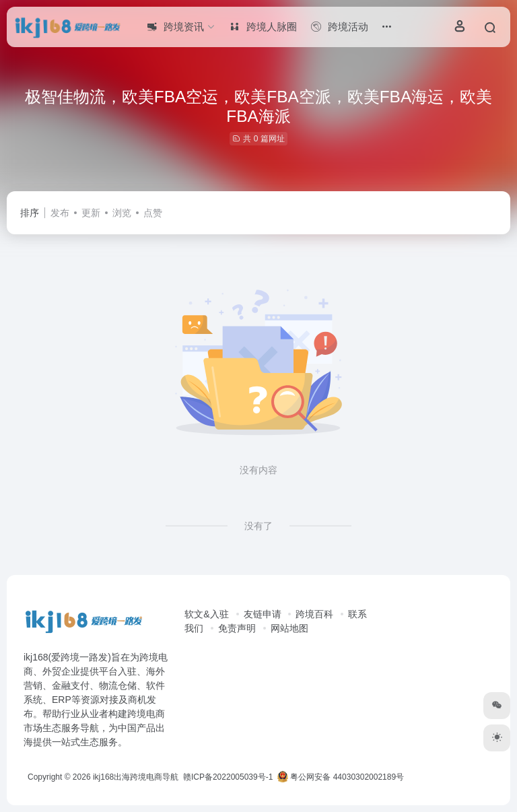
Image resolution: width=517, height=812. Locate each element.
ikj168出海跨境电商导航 (136, 777)
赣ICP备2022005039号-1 (227, 777)
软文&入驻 (206, 614)
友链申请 (263, 614)
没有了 (258, 526)
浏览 (122, 213)
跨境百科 (314, 614)
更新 (91, 213)
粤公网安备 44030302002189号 (341, 777)
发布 (60, 213)
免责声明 (237, 628)
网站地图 (289, 628)
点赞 (153, 213)
